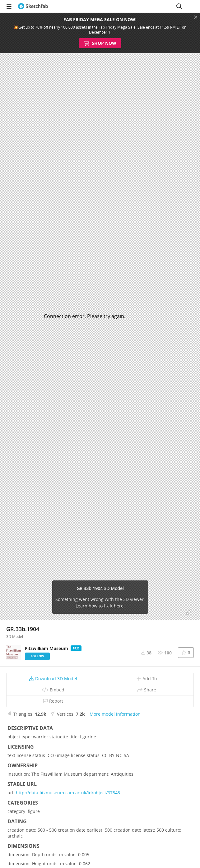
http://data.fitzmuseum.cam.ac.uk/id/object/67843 (68, 793)
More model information (115, 714)
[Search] (179, 6)
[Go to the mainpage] (33, 6)
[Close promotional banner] (196, 17)
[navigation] (9, 6)
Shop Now (100, 43)
